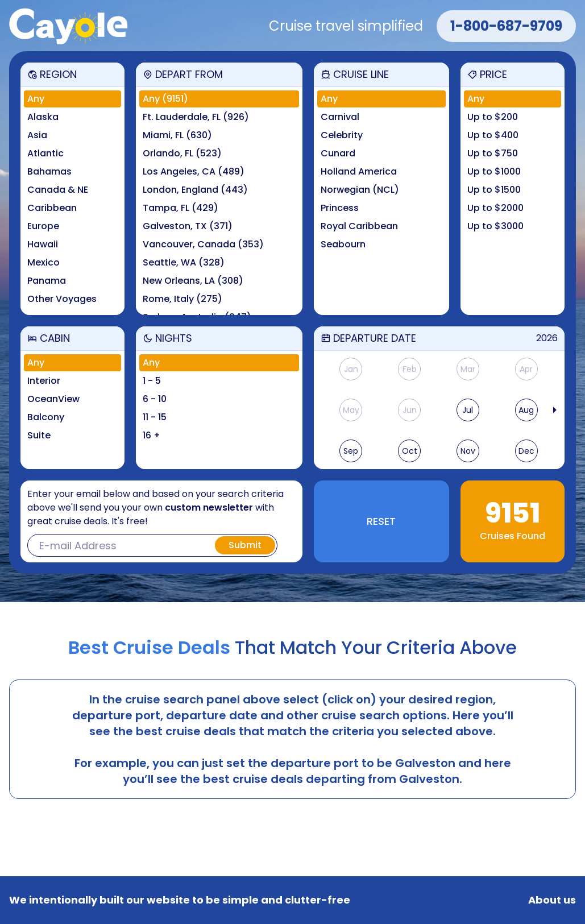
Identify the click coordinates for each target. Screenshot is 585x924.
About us (552, 900)
